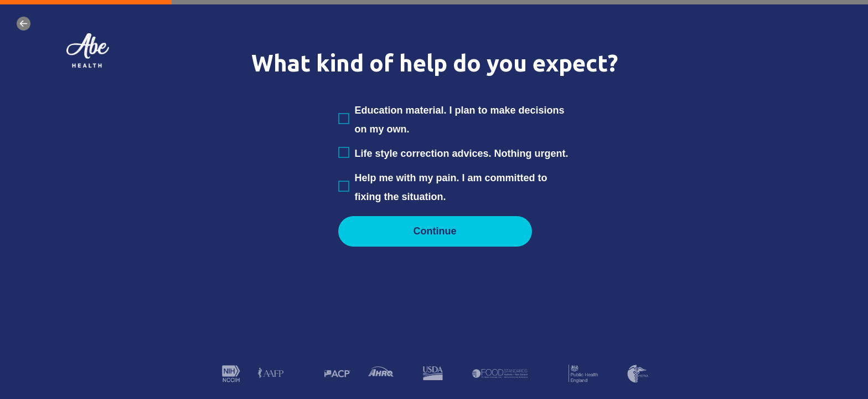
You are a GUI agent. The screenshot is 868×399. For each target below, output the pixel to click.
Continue (435, 231)
